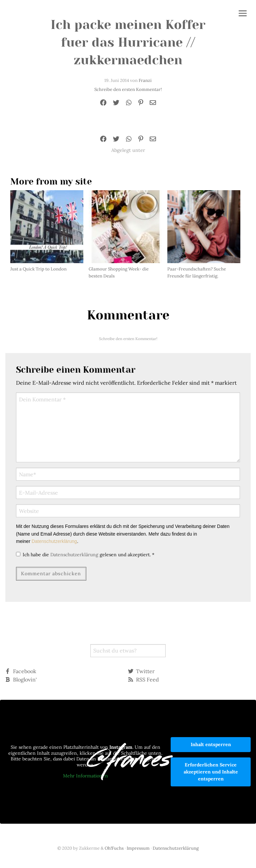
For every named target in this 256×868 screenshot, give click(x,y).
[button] (243, 14)
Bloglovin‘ (21, 679)
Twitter (141, 671)
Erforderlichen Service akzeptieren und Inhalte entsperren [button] (211, 772)
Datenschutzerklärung (54, 541)
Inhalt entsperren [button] (211, 744)
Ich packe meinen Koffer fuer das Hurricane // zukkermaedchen (128, 42)
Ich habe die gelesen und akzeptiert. (85, 555)
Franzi (145, 80)
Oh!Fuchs (114, 848)
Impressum (138, 848)
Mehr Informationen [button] (85, 776)
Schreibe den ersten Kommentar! (128, 89)
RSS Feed (143, 679)
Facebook (21, 671)
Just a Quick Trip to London (38, 269)
